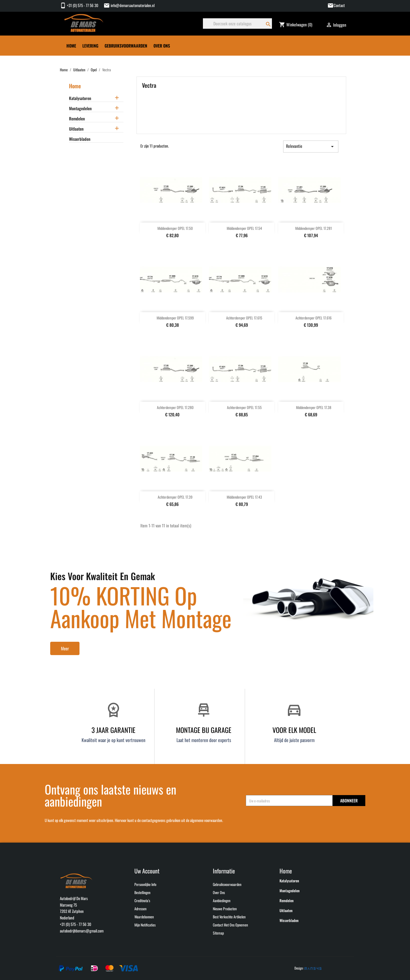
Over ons (162, 46)
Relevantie (311, 146)
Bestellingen (142, 892)
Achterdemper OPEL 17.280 (175, 407)
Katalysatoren (80, 98)
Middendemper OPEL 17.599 (175, 318)
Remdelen (77, 119)
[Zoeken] (237, 24)
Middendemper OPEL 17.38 (314, 407)
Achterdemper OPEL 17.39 (175, 497)
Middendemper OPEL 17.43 (244, 497)
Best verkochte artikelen (229, 917)
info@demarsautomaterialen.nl (129, 5)
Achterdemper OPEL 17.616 (314, 318)
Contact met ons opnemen (230, 925)
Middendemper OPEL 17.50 (175, 228)
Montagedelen (80, 109)
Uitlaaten (76, 129)
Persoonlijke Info (145, 884)
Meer (65, 648)
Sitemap (218, 933)
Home (71, 46)
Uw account (147, 871)
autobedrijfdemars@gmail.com (82, 931)
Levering (90, 46)
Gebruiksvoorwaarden (126, 46)
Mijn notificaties (145, 925)
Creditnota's (142, 900)
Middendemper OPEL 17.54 (244, 228)
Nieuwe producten (225, 909)
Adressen (140, 909)
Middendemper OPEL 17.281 (314, 228)
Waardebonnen (144, 917)
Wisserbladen (80, 139)
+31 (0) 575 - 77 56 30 (79, 5)
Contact (339, 5)
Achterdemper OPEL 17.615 (244, 318)
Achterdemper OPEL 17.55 (244, 407)
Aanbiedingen (222, 900)
